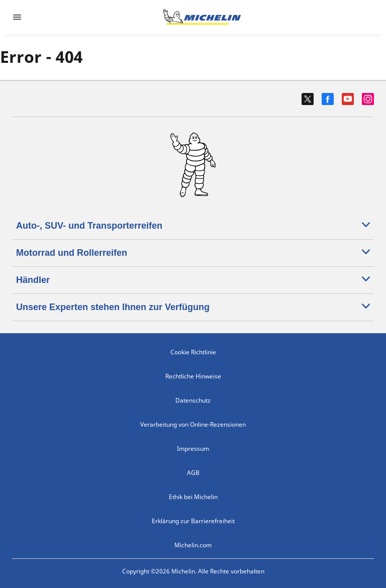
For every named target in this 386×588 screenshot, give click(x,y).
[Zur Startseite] (202, 17)
